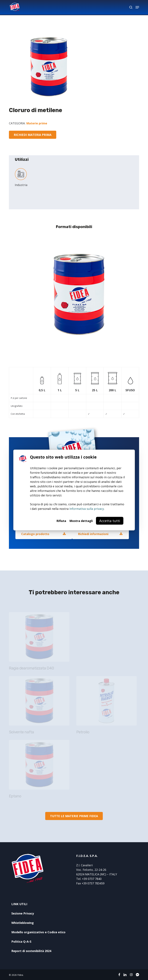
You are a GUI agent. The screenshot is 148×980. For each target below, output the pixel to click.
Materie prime (37, 123)
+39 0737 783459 (93, 883)
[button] (137, 7)
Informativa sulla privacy (87, 509)
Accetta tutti (110, 521)
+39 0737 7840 (92, 879)
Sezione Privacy (23, 913)
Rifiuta (61, 521)
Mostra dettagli (81, 521)
